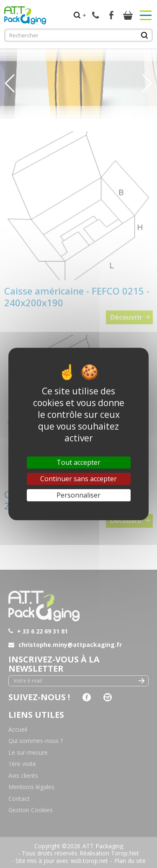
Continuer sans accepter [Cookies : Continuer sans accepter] (78, 479)
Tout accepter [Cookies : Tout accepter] (78, 462)
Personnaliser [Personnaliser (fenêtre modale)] (78, 495)
